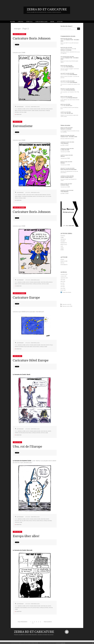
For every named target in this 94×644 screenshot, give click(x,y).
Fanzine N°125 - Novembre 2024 (69, 137)
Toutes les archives (67, 292)
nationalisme (22, 433)
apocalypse (30, 608)
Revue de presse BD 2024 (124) (68, 170)
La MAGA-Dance (65, 185)
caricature (43, 109)
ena (47, 606)
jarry (25, 521)
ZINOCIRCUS (63, 239)
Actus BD (60, 22)
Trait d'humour (70, 67)
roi (22, 521)
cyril (62, 58)
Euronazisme (23, 126)
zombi (25, 112)
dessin (40, 111)
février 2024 (63, 290)
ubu (21, 521)
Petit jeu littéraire (70, 90)
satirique (48, 111)
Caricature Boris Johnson (32, 38)
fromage (24, 284)
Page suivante (48, 622)
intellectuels (29, 521)
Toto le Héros (64, 75)
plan (37, 196)
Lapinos (63, 113)
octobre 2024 (63, 276)
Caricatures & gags (41, 22)
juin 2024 (62, 283)
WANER (62, 248)
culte (47, 196)
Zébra (62, 40)
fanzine (31, 109)
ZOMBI (62, 237)
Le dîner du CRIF (65, 150)
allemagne (24, 196)
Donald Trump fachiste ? (67, 177)
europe (29, 111)
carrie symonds (35, 111)
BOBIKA (62, 250)
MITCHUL (62, 263)
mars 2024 (63, 288)
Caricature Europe (26, 298)
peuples (34, 521)
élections (17, 521)
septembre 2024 (64, 278)
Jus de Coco (69, 106)
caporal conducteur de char (67, 49)
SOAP (62, 246)
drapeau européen (19, 347)
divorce (20, 111)
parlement (17, 608)
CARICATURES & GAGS (35, 107)
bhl (47, 431)
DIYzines (62, 259)
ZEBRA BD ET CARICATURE (47, 9)
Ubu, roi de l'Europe (27, 447)
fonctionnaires (23, 608)
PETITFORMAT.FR (64, 265)
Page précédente (23, 622)
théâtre (17, 433)
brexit (16, 111)
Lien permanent (19, 107)
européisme (30, 196)
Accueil (13, 22)
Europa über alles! (26, 536)
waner (46, 347)
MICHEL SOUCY (64, 245)
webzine (19, 109)
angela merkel (18, 196)
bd (22, 109)
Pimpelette (63, 98)
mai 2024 (63, 285)
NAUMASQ (63, 236)
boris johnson (49, 109)
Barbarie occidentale (66, 50)
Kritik (52, 22)
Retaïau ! (63, 163)
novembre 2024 (64, 274)
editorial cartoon (19, 112)
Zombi (62, 67)
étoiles (51, 345)
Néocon (63, 156)
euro (44, 196)
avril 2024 (63, 287)
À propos (21, 22)
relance (40, 196)
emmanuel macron (46, 195)
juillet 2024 (63, 281)
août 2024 (63, 280)
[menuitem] (13, 22)
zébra (24, 109)
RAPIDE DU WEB (64, 261)
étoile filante (27, 347)
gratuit (28, 109)
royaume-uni (25, 111)
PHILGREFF (63, 241)
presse (44, 111)
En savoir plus (63, 643)
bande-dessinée (37, 109)
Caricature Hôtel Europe (31, 360)
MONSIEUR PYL (64, 243)
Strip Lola (29, 22)
